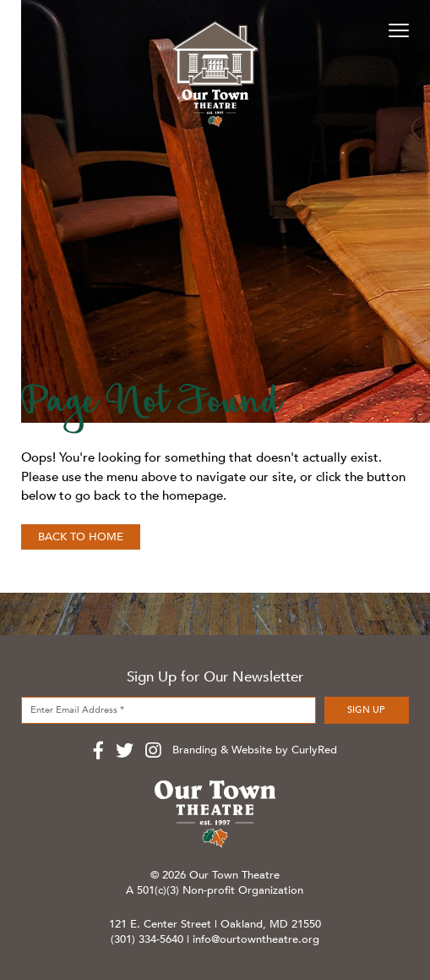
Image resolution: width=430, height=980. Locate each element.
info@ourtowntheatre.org (256, 939)
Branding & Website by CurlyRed (255, 750)
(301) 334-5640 (147, 939)
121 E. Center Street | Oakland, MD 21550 (215, 924)
